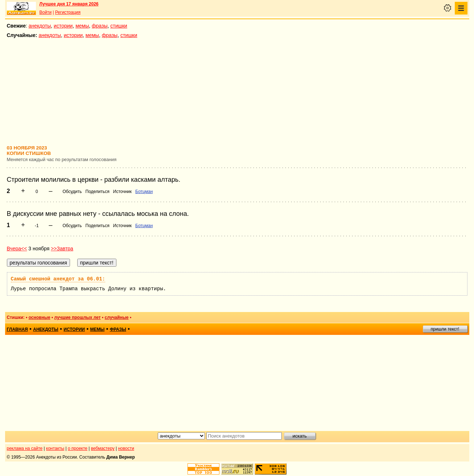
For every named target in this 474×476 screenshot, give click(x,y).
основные (40, 317)
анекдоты (40, 26)
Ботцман (144, 192)
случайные (117, 317)
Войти (46, 12)
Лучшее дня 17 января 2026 (69, 4)
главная (17, 329)
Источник (122, 192)
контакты (55, 448)
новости (126, 448)
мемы (82, 26)
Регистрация (68, 12)
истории (63, 26)
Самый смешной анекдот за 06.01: (58, 279)
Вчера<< (17, 249)
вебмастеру (103, 448)
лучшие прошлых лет (78, 317)
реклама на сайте (25, 448)
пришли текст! (445, 329)
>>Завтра (62, 249)
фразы (100, 26)
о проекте (78, 448)
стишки (119, 26)
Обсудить (72, 192)
